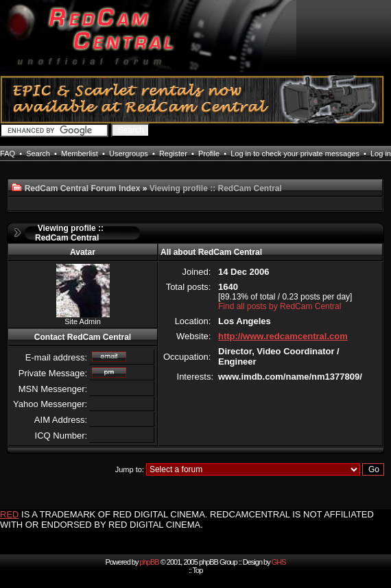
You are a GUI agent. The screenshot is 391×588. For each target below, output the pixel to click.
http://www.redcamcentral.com (283, 336)
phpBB (150, 562)
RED (9, 514)
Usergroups (129, 154)
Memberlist (80, 154)
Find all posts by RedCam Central (280, 306)
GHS (279, 562)
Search (38, 154)
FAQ (8, 154)
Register (173, 154)
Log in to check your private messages (295, 154)
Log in (381, 154)
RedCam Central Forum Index (83, 188)
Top (198, 570)
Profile (209, 154)
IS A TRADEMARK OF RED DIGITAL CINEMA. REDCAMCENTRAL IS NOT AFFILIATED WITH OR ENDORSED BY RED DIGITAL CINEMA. (187, 519)
